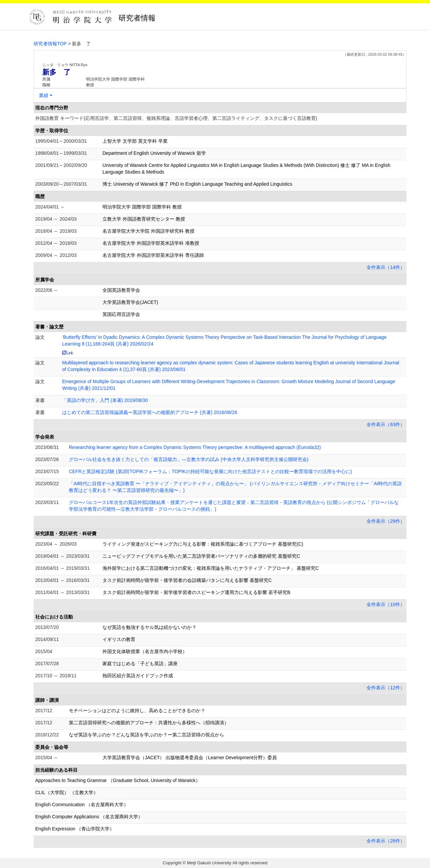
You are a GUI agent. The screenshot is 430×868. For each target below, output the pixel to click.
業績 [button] (44, 95)
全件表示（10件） (386, 604)
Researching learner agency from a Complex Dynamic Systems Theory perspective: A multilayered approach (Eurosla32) (195, 447)
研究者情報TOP (50, 44)
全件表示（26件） (386, 841)
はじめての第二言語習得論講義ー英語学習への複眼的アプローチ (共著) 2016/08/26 (150, 412)
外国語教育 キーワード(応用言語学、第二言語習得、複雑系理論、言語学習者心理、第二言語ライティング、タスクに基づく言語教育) (176, 118)
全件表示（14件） (386, 267)
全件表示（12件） (386, 688)
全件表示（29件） (386, 521)
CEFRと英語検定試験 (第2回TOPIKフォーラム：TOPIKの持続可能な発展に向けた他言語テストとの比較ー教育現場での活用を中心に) (210, 471)
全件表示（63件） (386, 424)
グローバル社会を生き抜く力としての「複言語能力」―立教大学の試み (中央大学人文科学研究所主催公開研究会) (189, 459)
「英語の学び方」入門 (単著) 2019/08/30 (105, 400)
